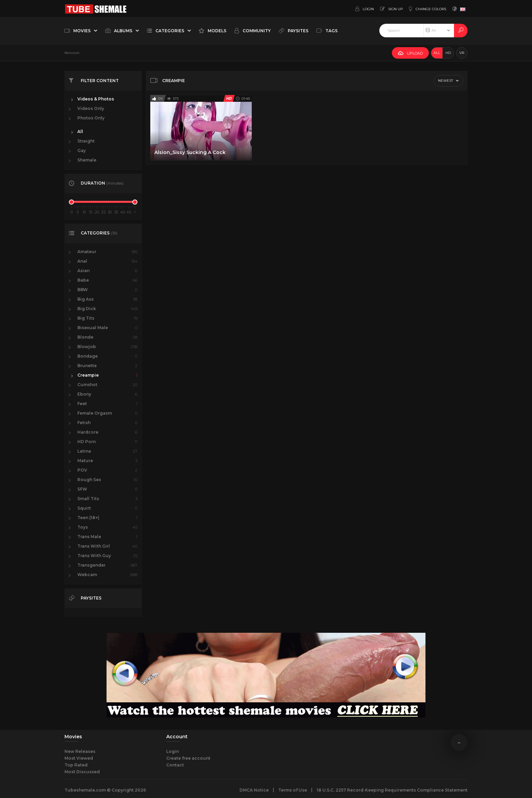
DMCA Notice (254, 790)
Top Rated (76, 765)
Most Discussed (82, 772)
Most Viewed (79, 758)
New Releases (80, 751)
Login (173, 751)
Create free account (188, 758)
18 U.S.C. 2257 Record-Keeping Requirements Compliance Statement (392, 790)
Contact (175, 765)
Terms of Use (293, 790)
